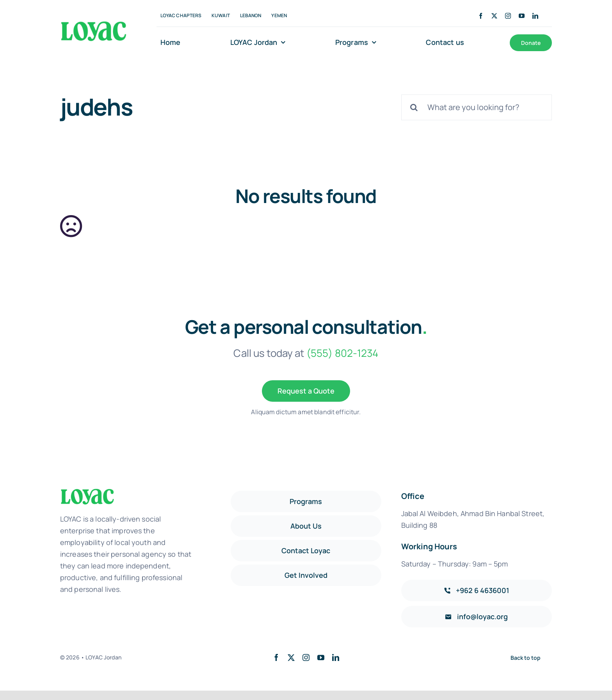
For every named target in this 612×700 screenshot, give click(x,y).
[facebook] (481, 16)
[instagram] (508, 16)
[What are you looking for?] (477, 107)
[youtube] (522, 16)
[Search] (414, 107)
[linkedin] (535, 16)
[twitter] (494, 16)
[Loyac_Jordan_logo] (94, 23)
